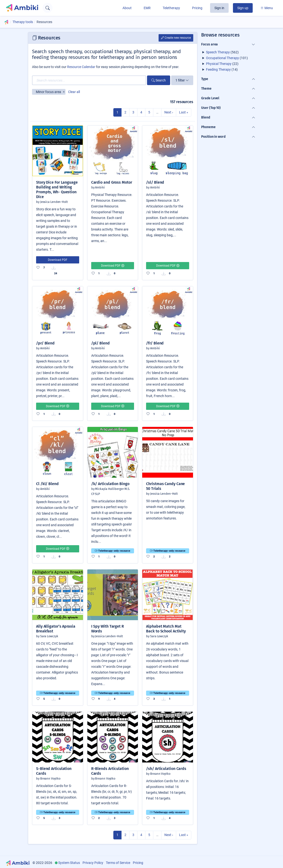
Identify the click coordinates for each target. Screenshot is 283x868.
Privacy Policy (93, 863)
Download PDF (58, 260)
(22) (222, 64)
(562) (222, 52)
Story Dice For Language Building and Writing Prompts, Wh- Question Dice (57, 190)
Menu (267, 8)
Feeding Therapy (218, 69)
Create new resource (176, 38)
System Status (69, 863)
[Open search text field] (48, 8)
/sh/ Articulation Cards (166, 769)
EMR (147, 8)
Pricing (197, 8)
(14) (222, 69)
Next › (169, 112)
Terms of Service (118, 863)
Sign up (243, 8)
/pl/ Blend (100, 343)
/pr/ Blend (45, 343)
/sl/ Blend (155, 182)
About (127, 8)
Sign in (219, 8)
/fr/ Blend (155, 343)
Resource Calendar (81, 67)
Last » (184, 112)
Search (159, 80)
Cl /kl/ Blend (47, 484)
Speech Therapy (218, 52)
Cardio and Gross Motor (112, 182)
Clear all (74, 92)
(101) (227, 58)
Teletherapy (171, 8)
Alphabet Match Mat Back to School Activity (166, 629)
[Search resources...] (89, 80)
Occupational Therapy (222, 58)
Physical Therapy (219, 64)
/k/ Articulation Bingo (110, 484)
